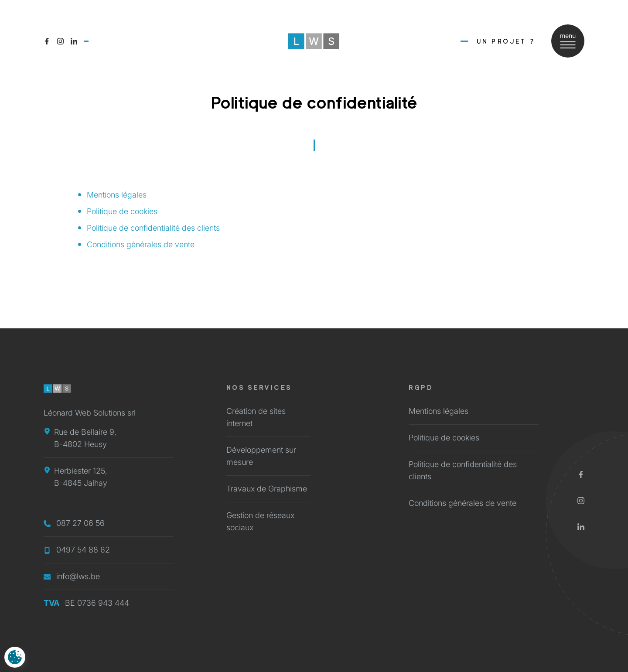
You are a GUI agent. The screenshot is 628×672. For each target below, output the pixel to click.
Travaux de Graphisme (267, 489)
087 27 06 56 (74, 523)
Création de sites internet (256, 417)
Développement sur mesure (261, 456)
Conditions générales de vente (141, 244)
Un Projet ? (506, 41)
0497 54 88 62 (77, 550)
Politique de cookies (122, 211)
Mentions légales (117, 195)
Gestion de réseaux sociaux (260, 521)
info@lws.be (72, 576)
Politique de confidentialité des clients (153, 228)
